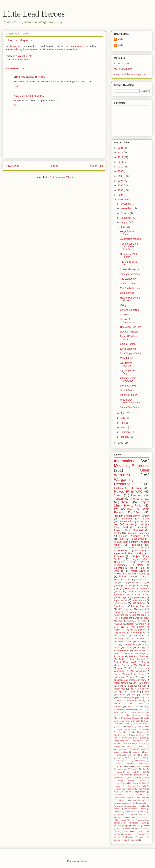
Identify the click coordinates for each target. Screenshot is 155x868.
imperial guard (139, 597)
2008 (121, 176)
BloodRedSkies (121, 651)
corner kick (119, 766)
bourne (133, 755)
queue (146, 618)
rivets (144, 809)
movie (133, 689)
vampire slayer (124, 829)
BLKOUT (136, 712)
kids (116, 516)
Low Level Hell (128, 386)
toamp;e (142, 698)
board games (140, 633)
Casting (128, 580)
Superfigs (145, 586)
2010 (121, 167)
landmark (118, 789)
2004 (121, 195)
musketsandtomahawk (124, 797)
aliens (126, 752)
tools (116, 644)
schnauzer (118, 814)
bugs (119, 758)
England (125, 721)
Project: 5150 (137, 571)
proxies (120, 806)
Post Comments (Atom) (61, 177)
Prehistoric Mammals (139, 656)
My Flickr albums (123, 69)
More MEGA (127, 358)
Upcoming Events (136, 746)
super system (139, 600)
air (136, 674)
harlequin (134, 783)
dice (132, 677)
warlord (118, 704)
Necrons (141, 732)
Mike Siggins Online (131, 353)
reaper (130, 524)
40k (122, 539)
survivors (145, 695)
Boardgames (120, 606)
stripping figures (131, 823)
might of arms (141, 792)
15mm (118, 495)
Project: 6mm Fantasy (126, 542)
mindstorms (119, 795)
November (126, 208)
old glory (122, 800)
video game (129, 831)
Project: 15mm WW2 (128, 492)
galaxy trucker (140, 775)
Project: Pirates (122, 633)
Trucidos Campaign (139, 533)
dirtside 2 (139, 766)
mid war (142, 686)
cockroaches (140, 761)
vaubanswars (141, 829)
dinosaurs (119, 639)
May (123, 418)
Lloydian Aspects (14, 46)
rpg (148, 536)
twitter (147, 826)
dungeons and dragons (125, 680)
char (145, 758)
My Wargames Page (128, 372)
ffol (144, 769)
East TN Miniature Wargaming (130, 75)
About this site (122, 63)
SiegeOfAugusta (121, 741)
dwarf (134, 769)
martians (142, 789)
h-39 (125, 783)
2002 (121, 443)
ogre (148, 797)
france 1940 (130, 615)
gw (115, 583)
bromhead (145, 755)
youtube (143, 837)
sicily (131, 814)
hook (144, 783)
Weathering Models (130, 239)
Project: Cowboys (126, 586)
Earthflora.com (128, 349)
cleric (127, 761)
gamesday (118, 777)
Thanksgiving (141, 743)
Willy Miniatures (138, 671)
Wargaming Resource (124, 482)
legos (120, 686)
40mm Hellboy (128, 710)
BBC (126, 712)
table (144, 823)
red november (130, 809)
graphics (132, 780)
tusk (132, 568)
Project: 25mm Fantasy (137, 516)
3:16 (116, 710)
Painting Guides (129, 395)
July (123, 227)
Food (117, 653)
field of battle (126, 577)
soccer (138, 817)
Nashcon (146, 729)
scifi (120, 621)
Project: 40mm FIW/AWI (128, 530)
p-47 (143, 800)
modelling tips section (23, 49)
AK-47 (117, 712)
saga (120, 592)
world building (137, 704)
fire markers (138, 639)
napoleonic (144, 588)
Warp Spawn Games (127, 233)
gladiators (119, 642)
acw (128, 674)
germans (131, 777)
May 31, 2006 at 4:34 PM (33, 77)
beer (144, 674)
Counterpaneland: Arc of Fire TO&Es (130, 247)
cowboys (134, 612)
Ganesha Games (142, 724)
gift (140, 777)
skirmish (142, 814)
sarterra (143, 812)
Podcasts (119, 556)
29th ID (118, 571)
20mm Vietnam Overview (128, 380)
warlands (131, 621)
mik (130, 642)
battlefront (141, 580)
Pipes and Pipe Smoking (129, 553)
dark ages (123, 597)
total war (136, 826)
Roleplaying (127, 519)
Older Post (97, 166)
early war (131, 588)
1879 (129, 707)
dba (129, 766)
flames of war (140, 499)
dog (148, 766)
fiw (116, 509)
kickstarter (130, 786)
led (115, 618)
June (123, 413)
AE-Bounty (142, 710)
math (116, 792)
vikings (117, 701)
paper (147, 692)
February (126, 432)
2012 (121, 157)
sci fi (124, 583)
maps (130, 686)
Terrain (118, 499)
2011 (121, 162)
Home (55, 166)
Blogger (83, 861)
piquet (136, 536)
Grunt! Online (127, 390)
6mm (125, 502)
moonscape (120, 689)
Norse (140, 565)
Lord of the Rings (135, 653)
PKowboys (119, 656)
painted (125, 618)
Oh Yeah (125, 315)
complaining (129, 763)
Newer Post (12, 166)
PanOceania (119, 735)
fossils (117, 775)
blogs (120, 588)
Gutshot (120, 727)
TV (130, 668)
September (127, 218)
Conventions (137, 539)
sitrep (133, 695)
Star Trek (128, 743)
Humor (123, 536)
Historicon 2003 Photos (128, 256)
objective (122, 692)
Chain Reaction (133, 715)
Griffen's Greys (128, 284)
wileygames (130, 837)
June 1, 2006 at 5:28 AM (32, 96)
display (142, 677)
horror (135, 683)
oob (134, 800)
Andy (17, 96)
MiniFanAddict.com (130, 288)
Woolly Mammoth (138, 749)
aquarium (136, 752)
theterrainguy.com (126, 698)
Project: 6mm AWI (140, 606)
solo (116, 579)
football (143, 772)
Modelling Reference (132, 466)
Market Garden (143, 727)
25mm (138, 512)
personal (122, 695)
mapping (130, 789)
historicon (137, 545)
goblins (121, 780)
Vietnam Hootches (130, 274)
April (123, 423)
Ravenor (142, 738)
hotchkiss (118, 786)
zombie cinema (130, 644)
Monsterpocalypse (141, 583)
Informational (125, 461)
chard (116, 761)
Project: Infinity (142, 594)
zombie (117, 840)
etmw (143, 680)
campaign (119, 612)
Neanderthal (124, 732)
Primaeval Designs (138, 735)
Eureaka (137, 721)
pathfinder (139, 550)
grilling (143, 780)
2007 (121, 181)
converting (142, 763)
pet (134, 803)
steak (132, 820)
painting (135, 692)
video (116, 831)
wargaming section (79, 46)
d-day (140, 527)
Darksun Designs (132, 718)
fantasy (146, 519)
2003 (121, 200)
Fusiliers (126, 724)
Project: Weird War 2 (124, 738)
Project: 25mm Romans (132, 659)
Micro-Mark (133, 729)
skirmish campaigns (123, 817)
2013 (121, 152)
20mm (143, 603)
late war (137, 495)
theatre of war (121, 603)
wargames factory (136, 701)
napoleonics (127, 522)
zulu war (134, 840)
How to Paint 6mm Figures (130, 299)
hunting (146, 683)
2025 (121, 148)
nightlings (145, 689)
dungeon (122, 769)
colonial (117, 763)
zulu (125, 840)
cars (137, 758)
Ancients (118, 624)
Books (117, 533)
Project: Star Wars (124, 574)
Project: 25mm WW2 (125, 662)
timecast (118, 826)
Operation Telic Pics (131, 327)
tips (127, 826)
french (126, 775)
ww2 (130, 509)
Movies (118, 548)
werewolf (142, 834)
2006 (121, 185)
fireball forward (121, 683)
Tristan (117, 746)
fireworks (118, 772)
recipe (117, 809)
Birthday (130, 624)
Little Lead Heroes (34, 14)
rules (142, 577)
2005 (121, 190)
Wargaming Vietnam (126, 364)
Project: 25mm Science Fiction (132, 504)
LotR (123, 627)
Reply (17, 86)
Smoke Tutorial (128, 344)
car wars (128, 758)
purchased (132, 806)
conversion (119, 677)
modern (139, 795)
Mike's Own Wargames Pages (131, 401)
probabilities (144, 803)
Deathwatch (140, 651)
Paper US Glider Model (129, 338)
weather (129, 834)
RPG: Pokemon (125, 609)
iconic (143, 615)
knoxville (143, 786)
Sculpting (119, 568)
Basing (141, 648)
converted (139, 636)
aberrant (142, 609)
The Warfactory (128, 279)
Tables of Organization (128, 321)
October (125, 213)
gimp (147, 777)
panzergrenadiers (122, 803)
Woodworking (120, 749)
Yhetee (117, 674)
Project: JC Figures (136, 630)
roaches (117, 812)
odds (139, 797)
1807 (144, 644)
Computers (132, 592)
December (126, 204)
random (143, 806)
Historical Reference (128, 488)
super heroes (121, 600)
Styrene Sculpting (130, 310)
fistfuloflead (131, 772)
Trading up (144, 574)
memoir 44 (126, 792)
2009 (121, 171)
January (125, 437)
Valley (123, 305)
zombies (118, 707)
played (136, 618)
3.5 (145, 707)
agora (117, 752)
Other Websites (21, 60)
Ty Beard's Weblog (130, 269)
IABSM (130, 727)
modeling (141, 642)
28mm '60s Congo (130, 407)
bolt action (120, 636)
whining (117, 837)
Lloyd (17, 77)
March (124, 427)
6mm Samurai (128, 293)
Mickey (120, 729)
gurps (116, 783)
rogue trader (130, 812)
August (125, 222)
